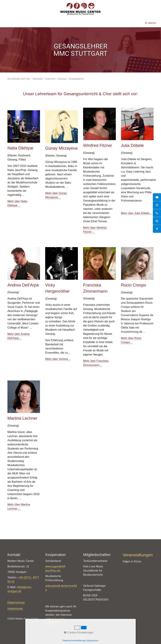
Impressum (93, 640)
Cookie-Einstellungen (79, 633)
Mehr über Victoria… (58, 359)
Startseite (37, 79)
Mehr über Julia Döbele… (137, 213)
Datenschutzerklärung (74, 640)
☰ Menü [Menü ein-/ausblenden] (151, 23)
